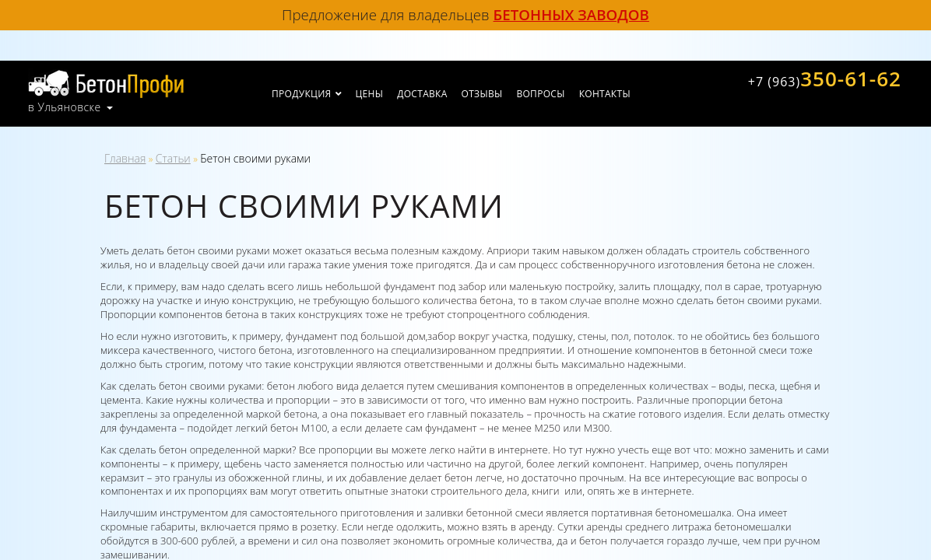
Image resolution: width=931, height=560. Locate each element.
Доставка (422, 94)
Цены (369, 94)
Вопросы (540, 94)
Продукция (301, 94)
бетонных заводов (571, 14)
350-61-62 (825, 79)
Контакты (605, 94)
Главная (125, 158)
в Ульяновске (65, 107)
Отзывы (482, 94)
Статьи (173, 158)
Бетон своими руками (255, 158)
